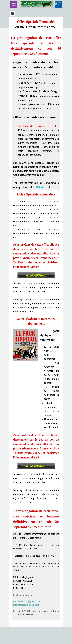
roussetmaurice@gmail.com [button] (26, 601)
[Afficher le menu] (13, 13)
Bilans (40, 187)
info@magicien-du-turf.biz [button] (26, 605)
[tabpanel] (36, 38)
